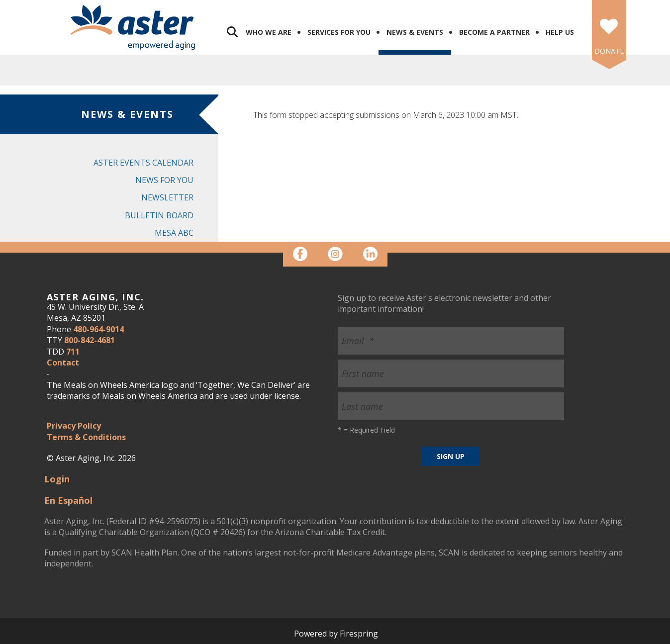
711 (73, 352)
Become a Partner (494, 32)
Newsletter (167, 197)
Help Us (560, 32)
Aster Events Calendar (144, 163)
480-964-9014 (98, 329)
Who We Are (269, 32)
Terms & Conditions (86, 437)
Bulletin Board (159, 215)
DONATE (609, 51)
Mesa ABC (174, 233)
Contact (63, 363)
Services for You (339, 32)
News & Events (415, 32)
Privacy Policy (74, 426)
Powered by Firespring (336, 634)
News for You (164, 180)
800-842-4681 (90, 340)
